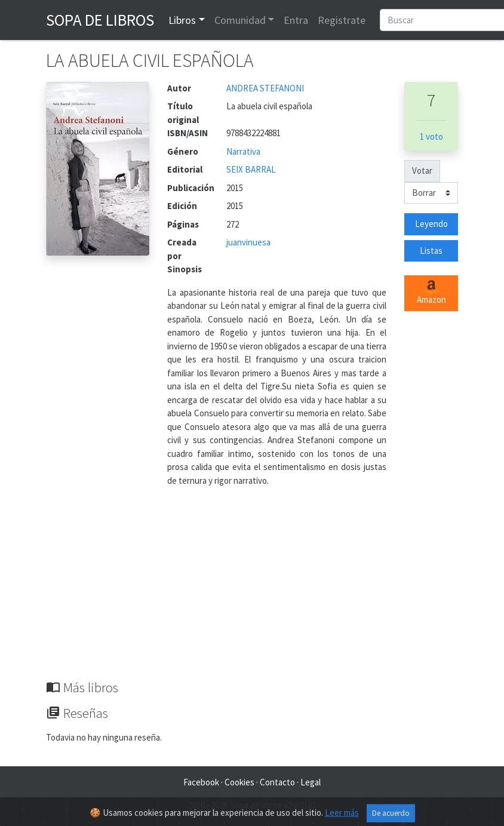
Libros (182, 20)
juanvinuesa (248, 242)
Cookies (239, 782)
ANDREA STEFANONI (265, 88)
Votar (422, 171)
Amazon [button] (431, 293)
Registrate (342, 20)
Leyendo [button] (431, 224)
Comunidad (240, 20)
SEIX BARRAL (251, 169)
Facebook (201, 782)
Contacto (277, 782)
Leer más (342, 817)
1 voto (431, 136)
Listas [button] (431, 251)
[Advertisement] (252, 590)
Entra (296, 20)
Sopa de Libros (100, 20)
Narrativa (243, 151)
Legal (311, 782)
